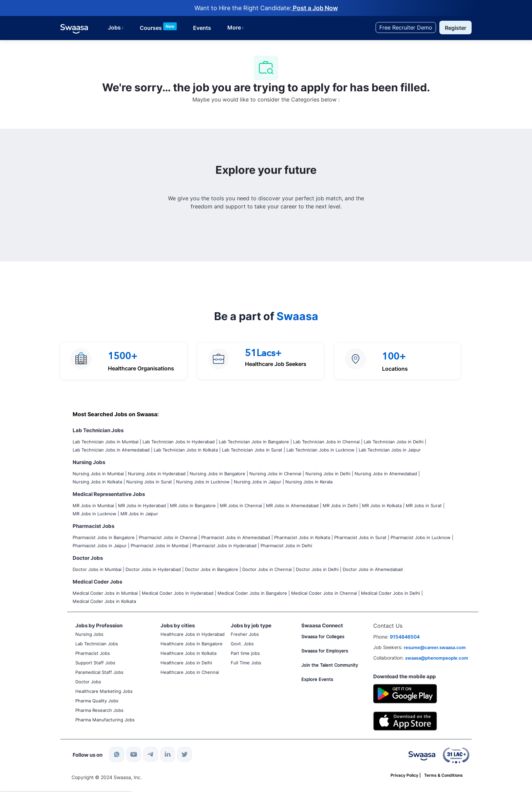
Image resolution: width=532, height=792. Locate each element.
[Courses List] (158, 28)
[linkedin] (168, 754)
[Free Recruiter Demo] (406, 27)
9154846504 (405, 637)
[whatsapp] (117, 754)
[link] (74, 29)
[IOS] (405, 720)
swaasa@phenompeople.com (437, 658)
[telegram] (151, 754)
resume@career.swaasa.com (435, 647)
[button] (455, 27)
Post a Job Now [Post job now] (315, 8)
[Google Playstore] (405, 693)
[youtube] (134, 754)
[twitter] (185, 754)
